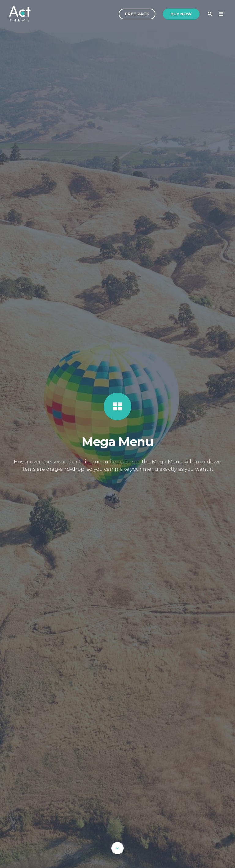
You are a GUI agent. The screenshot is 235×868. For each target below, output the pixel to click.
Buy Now (181, 14)
